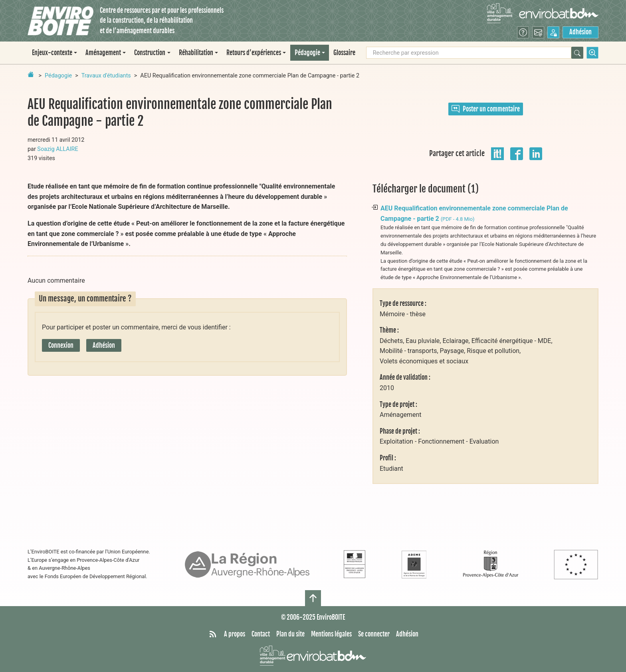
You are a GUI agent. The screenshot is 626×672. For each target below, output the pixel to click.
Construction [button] (150, 53)
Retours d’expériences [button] (254, 53)
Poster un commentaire (486, 109)
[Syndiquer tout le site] (213, 634)
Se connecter (374, 634)
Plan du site (290, 634)
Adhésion (580, 32)
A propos (235, 634)
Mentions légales (331, 634)
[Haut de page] (313, 598)
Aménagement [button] (103, 53)
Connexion (61, 345)
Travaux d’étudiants (106, 76)
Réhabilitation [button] (196, 53)
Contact (261, 634)
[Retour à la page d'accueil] (31, 74)
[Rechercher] (577, 53)
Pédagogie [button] (307, 53)
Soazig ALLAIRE (57, 149)
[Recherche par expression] (469, 53)
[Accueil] (60, 21)
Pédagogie (58, 76)
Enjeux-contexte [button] (52, 53)
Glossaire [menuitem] (344, 53)
